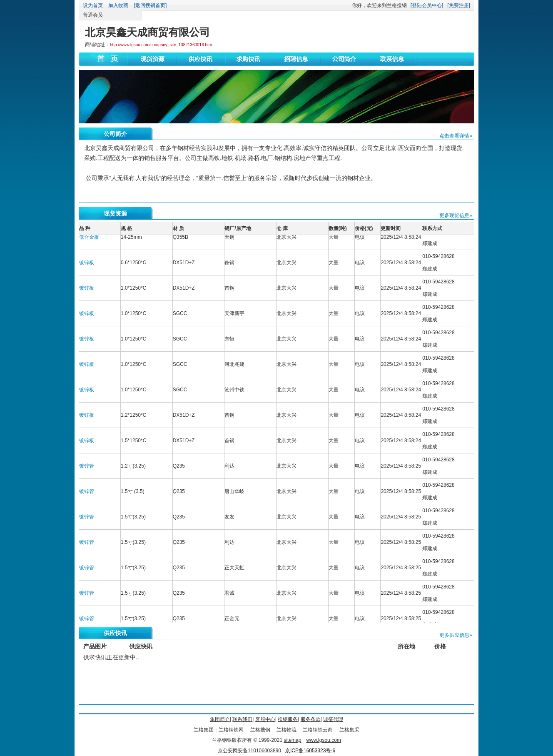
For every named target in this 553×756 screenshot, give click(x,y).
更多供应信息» (456, 635)
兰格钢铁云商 (318, 730)
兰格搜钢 (260, 730)
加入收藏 (118, 5)
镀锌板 (87, 265)
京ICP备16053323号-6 (310, 751)
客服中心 (265, 719)
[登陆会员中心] (427, 5)
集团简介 (220, 719)
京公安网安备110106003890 (249, 751)
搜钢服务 (288, 719)
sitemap (292, 740)
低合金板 (89, 240)
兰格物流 (286, 730)
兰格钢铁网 (231, 730)
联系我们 (242, 719)
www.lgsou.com (323, 740)
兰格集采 (349, 730)
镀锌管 (87, 469)
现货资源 (115, 213)
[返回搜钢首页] (151, 5)
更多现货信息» (456, 215)
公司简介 (115, 134)
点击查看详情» (456, 136)
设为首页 (93, 5)
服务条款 (311, 719)
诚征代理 (333, 719)
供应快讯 (115, 633)
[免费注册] (459, 5)
